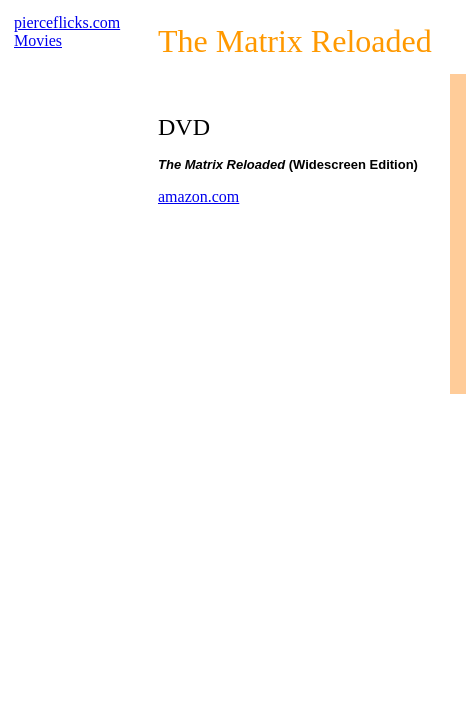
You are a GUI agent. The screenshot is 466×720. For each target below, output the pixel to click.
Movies (38, 40)
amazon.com (198, 196)
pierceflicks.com (67, 22)
